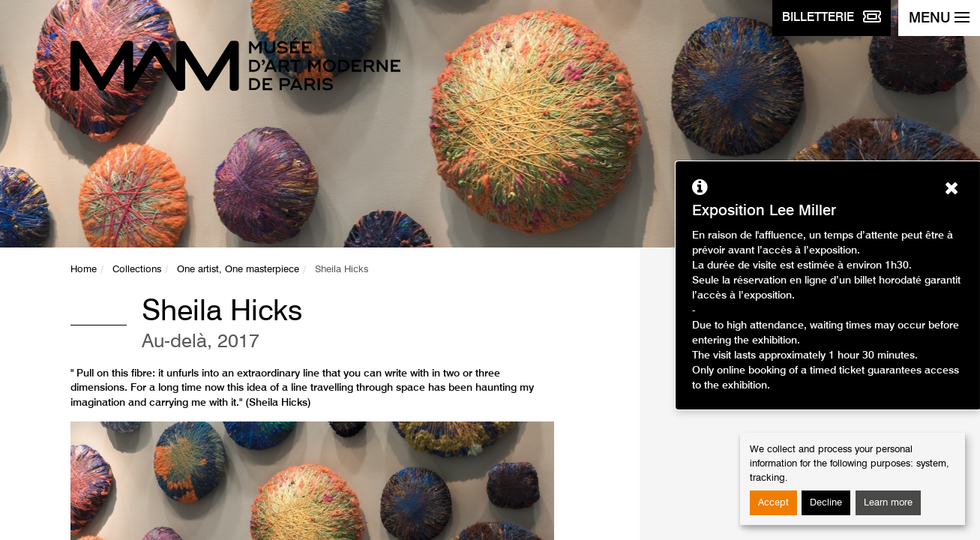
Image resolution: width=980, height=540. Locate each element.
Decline (826, 503)
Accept (773, 503)
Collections (137, 270)
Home (84, 270)
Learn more (888, 503)
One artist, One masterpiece (238, 270)
